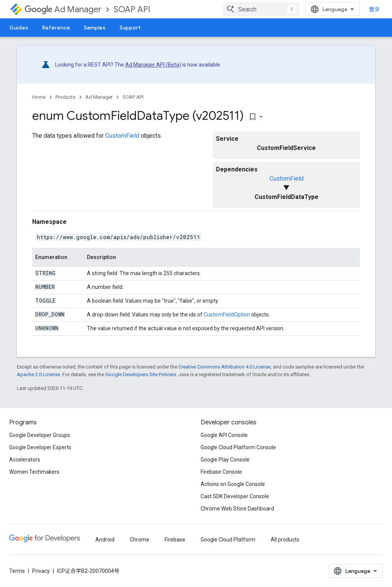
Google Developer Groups (40, 435)
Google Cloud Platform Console (238, 447)
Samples (95, 28)
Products (65, 97)
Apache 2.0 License (38, 374)
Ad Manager (63, 9)
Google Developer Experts (40, 447)
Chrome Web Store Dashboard (237, 509)
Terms (17, 571)
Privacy (41, 571)
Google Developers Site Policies (141, 374)
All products (285, 540)
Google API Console (224, 435)
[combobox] (261, 9)
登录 (374, 9)
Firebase (175, 540)
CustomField (287, 179)
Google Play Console (225, 460)
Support (130, 28)
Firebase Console (221, 472)
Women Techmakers (34, 472)
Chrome (140, 540)
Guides (19, 28)
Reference (56, 28)
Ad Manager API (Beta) (153, 65)
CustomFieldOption (227, 315)
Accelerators (25, 460)
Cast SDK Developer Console (235, 496)
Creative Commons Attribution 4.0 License (225, 367)
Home (39, 97)
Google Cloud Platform (228, 540)
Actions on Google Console (233, 484)
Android (105, 540)
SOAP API (132, 9)
